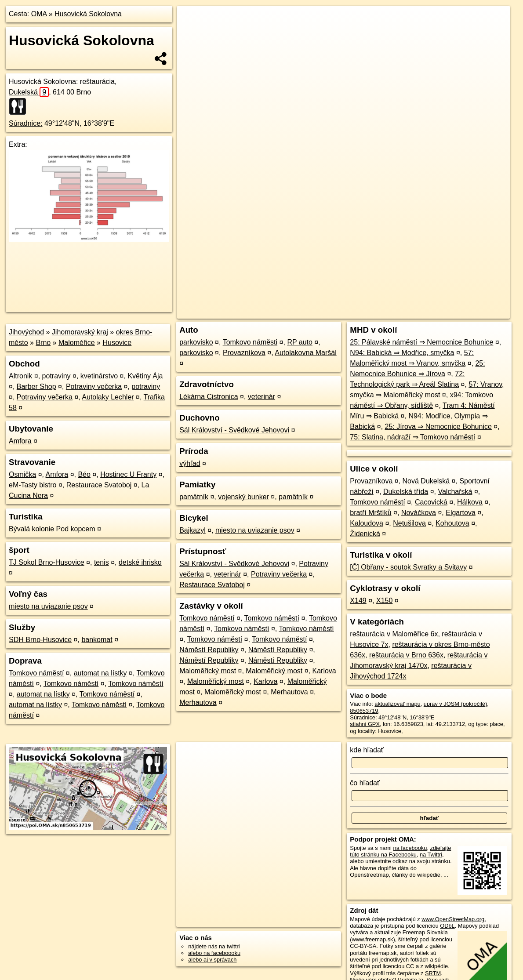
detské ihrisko (140, 562)
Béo (84, 474)
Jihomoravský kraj (80, 332)
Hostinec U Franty (128, 474)
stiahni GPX (365, 724)
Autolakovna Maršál (306, 353)
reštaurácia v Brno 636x (406, 655)
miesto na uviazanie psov (48, 606)
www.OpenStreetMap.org (453, 919)
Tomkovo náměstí (36, 673)
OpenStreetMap (361, 312)
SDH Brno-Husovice (40, 640)
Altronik (20, 376)
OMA (39, 14)
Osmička (22, 474)
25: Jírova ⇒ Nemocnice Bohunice (438, 426)
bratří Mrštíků (370, 513)
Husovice (117, 343)
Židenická (365, 534)
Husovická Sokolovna (88, 14)
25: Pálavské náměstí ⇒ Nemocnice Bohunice (421, 342)
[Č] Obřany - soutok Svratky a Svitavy (408, 567)
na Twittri (431, 855)
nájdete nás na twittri (214, 946)
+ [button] (192, 21)
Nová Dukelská (426, 481)
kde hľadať (367, 750)
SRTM (433, 973)
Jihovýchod (26, 332)
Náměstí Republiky (209, 650)
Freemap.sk (406, 312)
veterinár (261, 397)
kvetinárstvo (99, 376)
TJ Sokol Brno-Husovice (47, 562)
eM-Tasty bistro (33, 485)
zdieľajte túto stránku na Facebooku (400, 851)
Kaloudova (367, 523)
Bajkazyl (192, 530)
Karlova (324, 671)
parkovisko (196, 342)
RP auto (300, 342)
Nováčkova (419, 513)
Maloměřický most (208, 671)
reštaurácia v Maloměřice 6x (394, 634)
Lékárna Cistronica (209, 397)
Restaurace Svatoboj (99, 485)
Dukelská (29, 92)
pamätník (194, 497)
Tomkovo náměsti (250, 342)
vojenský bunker (243, 497)
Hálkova (470, 502)
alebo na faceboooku (214, 953)
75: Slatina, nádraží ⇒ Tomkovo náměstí (412, 437)
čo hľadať (365, 783)
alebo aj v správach (212, 960)
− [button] (192, 34)
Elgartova (461, 513)
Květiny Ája (145, 376)
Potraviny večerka (94, 387)
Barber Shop (36, 387)
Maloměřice (77, 343)
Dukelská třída (406, 492)
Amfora (20, 441)
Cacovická (431, 502)
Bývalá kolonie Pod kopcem (52, 529)
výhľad (190, 463)
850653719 (364, 711)
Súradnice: (26, 123)
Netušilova (409, 523)
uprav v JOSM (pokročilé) (455, 704)
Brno (43, 343)
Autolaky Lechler (108, 397)
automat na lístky (100, 673)
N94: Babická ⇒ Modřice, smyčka (402, 353)
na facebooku (410, 848)
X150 (384, 601)
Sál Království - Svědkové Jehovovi (234, 430)
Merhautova (289, 692)
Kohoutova (452, 523)
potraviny (56, 376)
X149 (358, 601)
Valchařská (455, 492)
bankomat (97, 640)
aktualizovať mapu (397, 704)
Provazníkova (244, 353)
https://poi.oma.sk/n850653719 (471, 312)
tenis (102, 562)
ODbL (447, 926)
